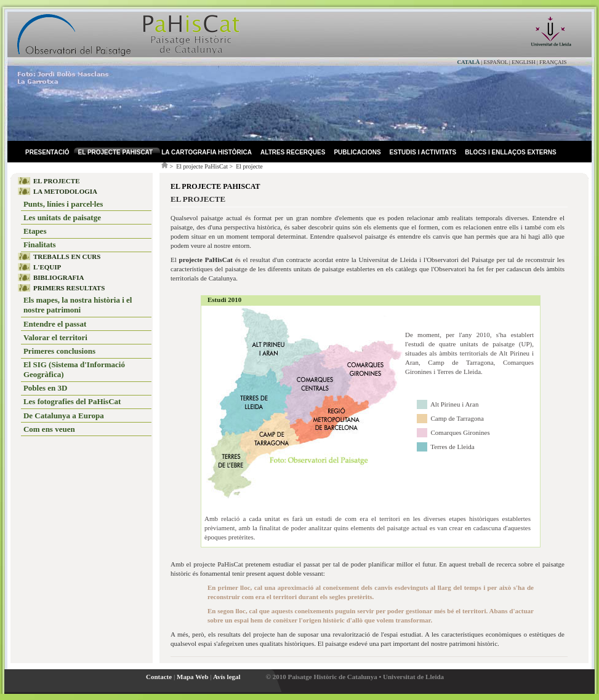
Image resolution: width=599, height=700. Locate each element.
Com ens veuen (49, 429)
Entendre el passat (55, 324)
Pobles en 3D (46, 388)
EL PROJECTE (57, 181)
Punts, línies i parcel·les (63, 204)
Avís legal (227, 677)
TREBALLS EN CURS (67, 257)
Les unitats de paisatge (62, 217)
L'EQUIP (47, 267)
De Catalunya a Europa (64, 416)
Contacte (159, 677)
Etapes (35, 231)
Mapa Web (192, 677)
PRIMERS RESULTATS (69, 288)
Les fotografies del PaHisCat (72, 401)
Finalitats (40, 245)
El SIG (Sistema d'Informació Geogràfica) (74, 369)
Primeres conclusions (59, 351)
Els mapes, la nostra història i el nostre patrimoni (78, 305)
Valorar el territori (55, 337)
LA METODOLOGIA (65, 191)
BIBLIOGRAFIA (59, 277)
